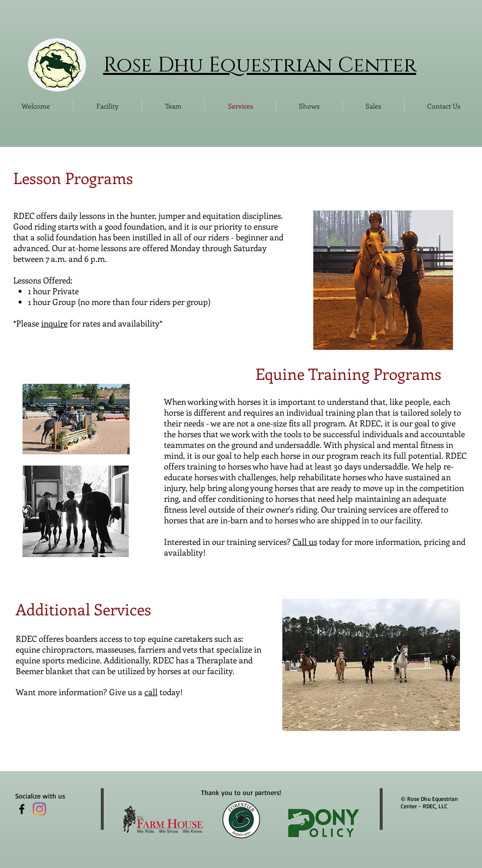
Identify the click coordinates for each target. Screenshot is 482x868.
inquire (54, 323)
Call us (305, 541)
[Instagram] (39, 809)
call (151, 692)
